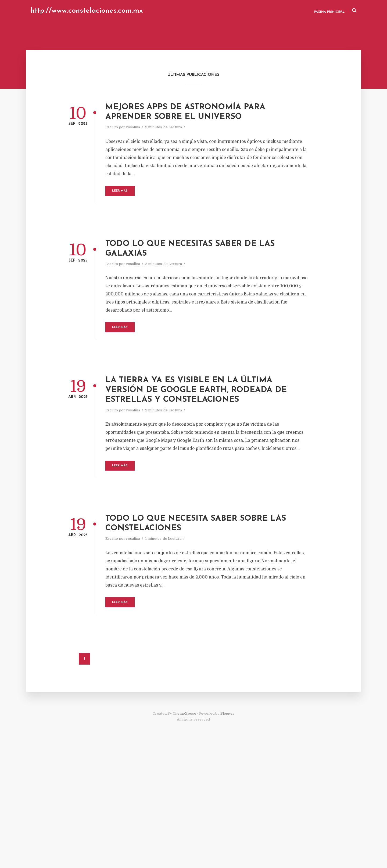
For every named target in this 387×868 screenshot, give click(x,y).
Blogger (227, 835)
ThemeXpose (184, 835)
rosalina (161, 147)
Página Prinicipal (321, 11)
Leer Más (155, 219)
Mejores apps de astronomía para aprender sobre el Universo (211, 125)
